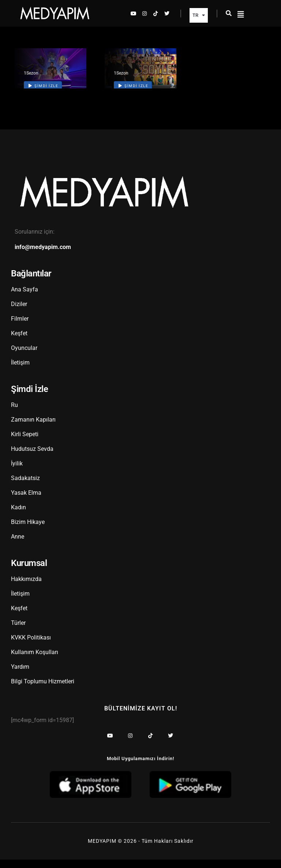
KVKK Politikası (31, 646)
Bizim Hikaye (28, 531)
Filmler (20, 327)
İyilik (17, 472)
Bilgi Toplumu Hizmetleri (43, 690)
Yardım (20, 675)
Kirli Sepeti (25, 443)
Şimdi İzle (44, 95)
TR (199, 15)
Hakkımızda (26, 588)
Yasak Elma (26, 501)
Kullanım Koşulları (35, 661)
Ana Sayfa (25, 298)
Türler (18, 632)
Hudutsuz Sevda (32, 458)
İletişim (20, 371)
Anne (18, 545)
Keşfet (19, 342)
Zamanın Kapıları (33, 428)
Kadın (18, 516)
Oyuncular (24, 357)
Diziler (19, 313)
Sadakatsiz (25, 487)
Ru (14, 414)
